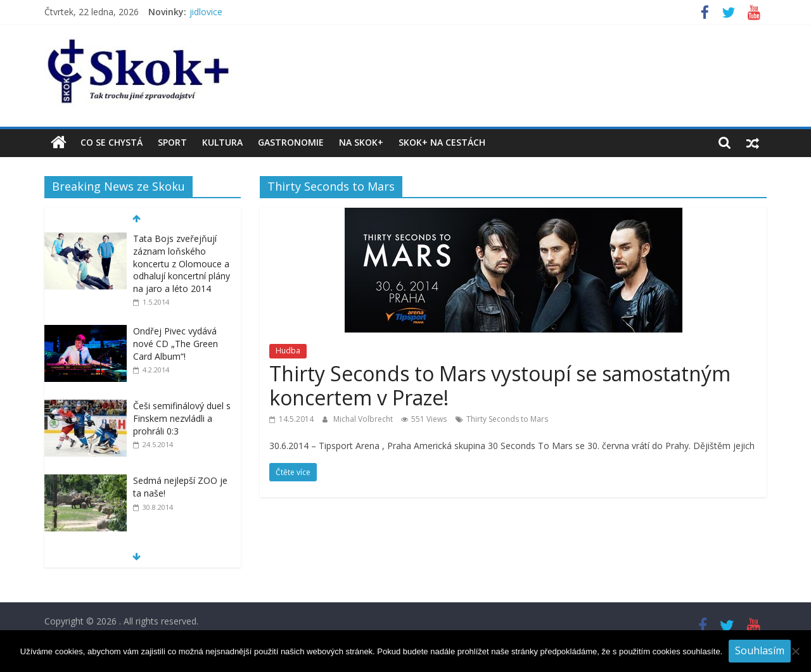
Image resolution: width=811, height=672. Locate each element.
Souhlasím (760, 650)
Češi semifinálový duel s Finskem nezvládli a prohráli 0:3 (182, 418)
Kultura (222, 142)
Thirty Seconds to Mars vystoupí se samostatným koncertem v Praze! (500, 385)
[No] (795, 651)
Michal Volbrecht (364, 419)
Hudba (288, 351)
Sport (172, 142)
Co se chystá (112, 142)
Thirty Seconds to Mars (507, 419)
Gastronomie (291, 142)
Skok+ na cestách (442, 142)
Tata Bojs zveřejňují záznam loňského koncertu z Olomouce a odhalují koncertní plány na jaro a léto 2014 (182, 263)
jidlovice (206, 12)
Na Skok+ (361, 142)
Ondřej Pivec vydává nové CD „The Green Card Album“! (176, 343)
